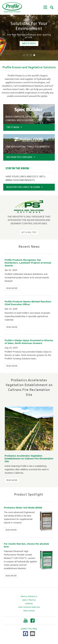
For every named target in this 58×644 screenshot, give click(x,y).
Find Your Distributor (29, 607)
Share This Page (29, 629)
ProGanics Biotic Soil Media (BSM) (23, 508)
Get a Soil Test (29, 232)
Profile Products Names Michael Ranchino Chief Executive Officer (28, 303)
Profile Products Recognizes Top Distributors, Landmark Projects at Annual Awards (28, 263)
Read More (12, 288)
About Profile (29, 600)
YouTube (26, 621)
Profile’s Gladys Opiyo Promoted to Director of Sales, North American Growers (29, 342)
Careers (29, 604)
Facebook (33, 621)
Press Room (29, 611)
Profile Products (29, 596)
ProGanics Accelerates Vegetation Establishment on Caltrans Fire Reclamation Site (29, 459)
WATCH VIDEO (47, 43)
